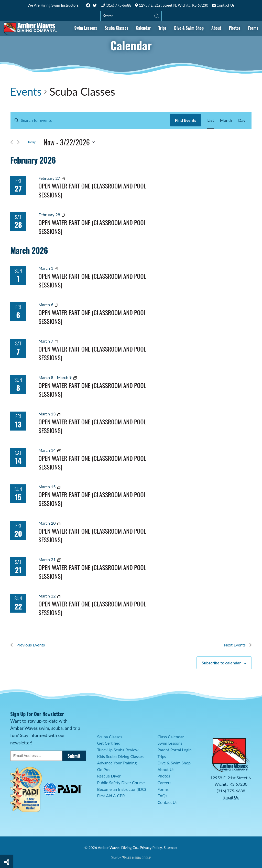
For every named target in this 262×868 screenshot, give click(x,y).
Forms (253, 28)
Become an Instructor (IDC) (122, 789)
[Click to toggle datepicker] (69, 142)
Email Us (231, 797)
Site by (131, 857)
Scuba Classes (116, 28)
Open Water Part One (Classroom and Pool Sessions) (92, 190)
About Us (166, 769)
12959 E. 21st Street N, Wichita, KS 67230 (172, 5)
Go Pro (103, 769)
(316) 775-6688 (116, 5)
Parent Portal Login (175, 750)
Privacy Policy (151, 848)
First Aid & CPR (111, 796)
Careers (165, 782)
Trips (162, 28)
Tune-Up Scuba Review (118, 750)
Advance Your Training (117, 763)
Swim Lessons (86, 28)
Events (26, 92)
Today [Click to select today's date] (32, 142)
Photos (234, 28)
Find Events (186, 120)
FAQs (162, 796)
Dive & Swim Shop (189, 28)
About (216, 28)
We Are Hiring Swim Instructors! (54, 5)
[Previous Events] (12, 142)
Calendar (143, 28)
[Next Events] (18, 142)
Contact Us (223, 5)
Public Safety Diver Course (121, 782)
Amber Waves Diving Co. (118, 848)
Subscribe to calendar (221, 663)
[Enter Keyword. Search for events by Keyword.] (90, 120)
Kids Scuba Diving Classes (121, 756)
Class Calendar (171, 737)
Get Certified (109, 743)
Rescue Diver (109, 776)
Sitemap (170, 848)
